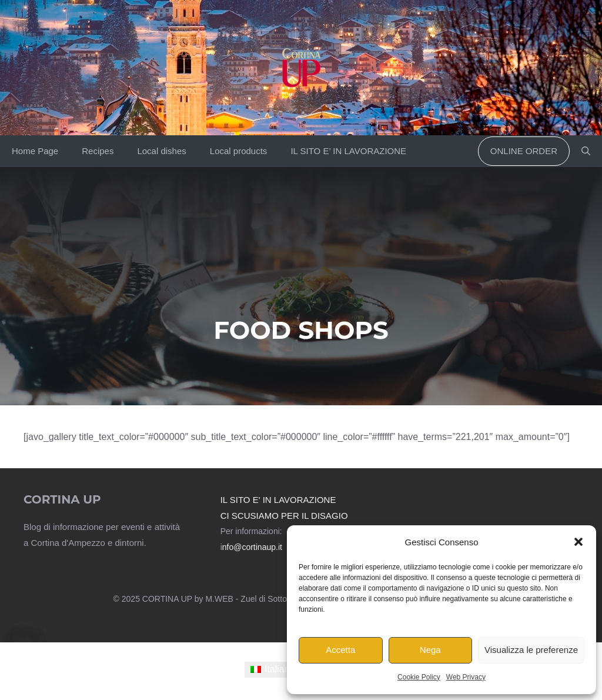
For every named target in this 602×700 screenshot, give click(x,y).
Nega (430, 650)
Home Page (35, 151)
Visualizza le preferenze (531, 650)
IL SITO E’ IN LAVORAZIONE (348, 151)
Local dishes (161, 151)
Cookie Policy (419, 677)
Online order (524, 151)
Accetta (340, 650)
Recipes (98, 151)
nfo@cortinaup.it (252, 547)
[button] (578, 542)
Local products (239, 151)
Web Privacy (466, 677)
